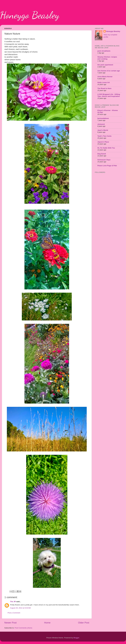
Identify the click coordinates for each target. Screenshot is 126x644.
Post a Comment (14, 613)
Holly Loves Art (104, 82)
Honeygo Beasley (30, 15)
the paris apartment (105, 65)
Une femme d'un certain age (109, 71)
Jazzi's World (103, 130)
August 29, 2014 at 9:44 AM (20, 608)
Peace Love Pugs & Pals (107, 166)
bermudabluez (103, 118)
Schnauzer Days (104, 160)
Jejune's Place (103, 142)
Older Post (84, 623)
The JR (13, 602)
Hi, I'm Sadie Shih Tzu (106, 148)
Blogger (76, 638)
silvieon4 (101, 124)
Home (47, 623)
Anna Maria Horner (105, 77)
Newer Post (10, 623)
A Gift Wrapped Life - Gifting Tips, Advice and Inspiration (109, 95)
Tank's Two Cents (104, 136)
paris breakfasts (104, 51)
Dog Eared (102, 154)
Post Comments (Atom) (23, 628)
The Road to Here (104, 88)
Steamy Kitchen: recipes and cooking (107, 58)
